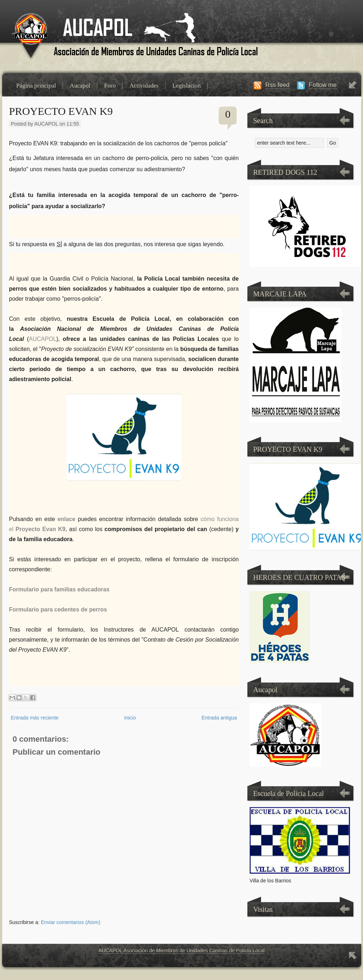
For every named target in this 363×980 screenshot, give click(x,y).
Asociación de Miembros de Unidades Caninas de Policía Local (194, 951)
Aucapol (80, 86)
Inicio (130, 718)
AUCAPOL (110, 951)
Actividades (144, 86)
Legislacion (187, 86)
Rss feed (277, 85)
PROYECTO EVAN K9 (61, 111)
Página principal (36, 86)
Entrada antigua (219, 718)
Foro (110, 86)
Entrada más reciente (35, 718)
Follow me (323, 85)
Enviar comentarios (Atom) (71, 922)
